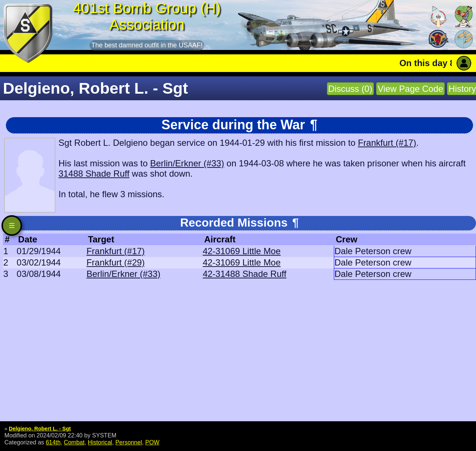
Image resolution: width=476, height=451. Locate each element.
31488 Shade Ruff (94, 174)
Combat (74, 442)
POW (152, 442)
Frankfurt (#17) (387, 143)
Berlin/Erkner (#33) (187, 163)
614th (53, 442)
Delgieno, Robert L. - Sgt (40, 429)
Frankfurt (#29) (116, 262)
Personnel (129, 442)
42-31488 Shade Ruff (245, 274)
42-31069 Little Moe (242, 251)
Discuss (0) (350, 89)
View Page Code (410, 89)
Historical (100, 442)
